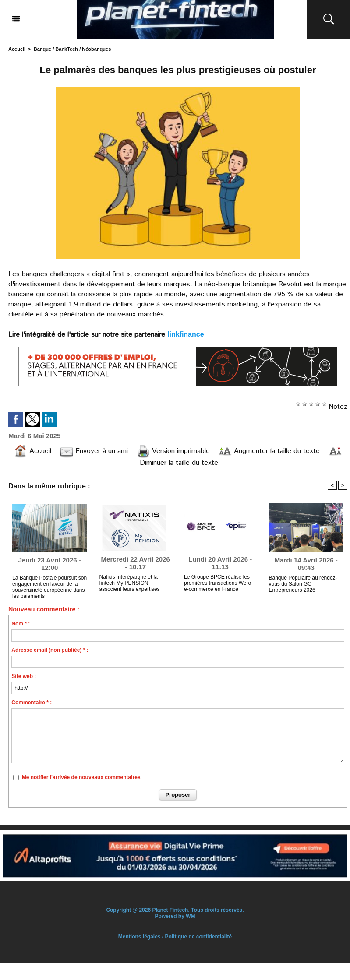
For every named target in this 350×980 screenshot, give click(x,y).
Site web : (24, 676)
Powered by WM (175, 916)
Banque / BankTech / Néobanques (72, 49)
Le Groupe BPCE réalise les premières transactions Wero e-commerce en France (217, 583)
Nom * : (21, 624)
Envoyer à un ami (94, 451)
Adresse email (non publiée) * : (50, 650)
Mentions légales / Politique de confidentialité (175, 937)
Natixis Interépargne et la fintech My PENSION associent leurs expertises (130, 583)
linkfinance (186, 334)
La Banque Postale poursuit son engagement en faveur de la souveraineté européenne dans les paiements (49, 586)
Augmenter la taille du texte (269, 451)
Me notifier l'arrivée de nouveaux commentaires (81, 777)
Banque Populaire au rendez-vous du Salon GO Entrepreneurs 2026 (303, 584)
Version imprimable (173, 451)
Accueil (17, 49)
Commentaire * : (32, 703)
